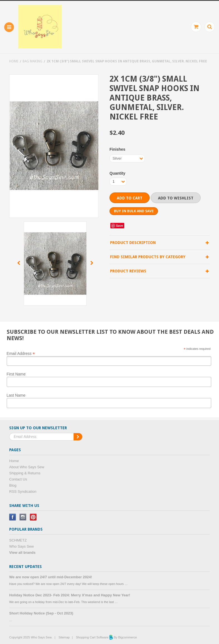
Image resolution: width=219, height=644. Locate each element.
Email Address (21, 353)
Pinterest (33, 517)
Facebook (13, 517)
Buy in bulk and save (134, 211)
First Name (16, 374)
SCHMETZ (18, 540)
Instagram (23, 517)
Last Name (16, 395)
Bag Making (32, 61)
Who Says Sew (21, 546)
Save (120, 226)
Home (14, 61)
